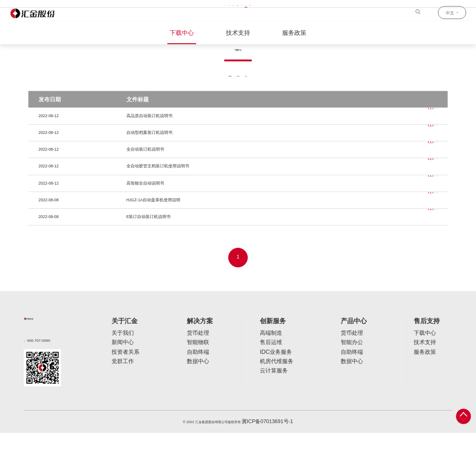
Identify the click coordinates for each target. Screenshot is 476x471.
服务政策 (286, 32)
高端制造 (272, 372)
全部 (208, 111)
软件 (268, 111)
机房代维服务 (276, 395)
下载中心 (190, 32)
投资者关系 (120, 387)
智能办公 (350, 380)
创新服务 (275, 361)
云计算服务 (274, 402)
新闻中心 (118, 380)
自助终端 (195, 387)
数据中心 (195, 395)
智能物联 (195, 380)
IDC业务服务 (275, 387)
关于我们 (118, 372)
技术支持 (238, 32)
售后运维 (272, 380)
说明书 (238, 111)
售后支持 (430, 361)
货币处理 (195, 372)
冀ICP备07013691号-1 (268, 461)
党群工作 (118, 395)
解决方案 (198, 361)
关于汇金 (121, 361)
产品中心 (353, 361)
